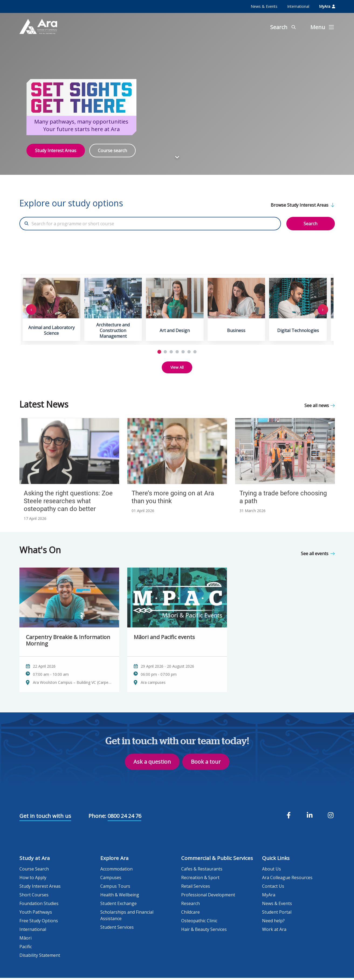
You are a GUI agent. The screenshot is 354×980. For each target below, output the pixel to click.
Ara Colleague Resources (287, 880)
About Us (271, 871)
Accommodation (116, 871)
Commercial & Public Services (217, 860)
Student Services (117, 929)
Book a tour (206, 773)
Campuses (111, 880)
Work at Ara (274, 931)
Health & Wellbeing (120, 897)
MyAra (327, 6)
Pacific (26, 949)
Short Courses (34, 897)
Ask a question (152, 773)
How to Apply (33, 880)
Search (310, 224)
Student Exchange (118, 906)
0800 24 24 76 (124, 818)
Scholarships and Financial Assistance (127, 917)
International (298, 6)
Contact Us (273, 888)
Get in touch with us (45, 818)
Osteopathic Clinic (199, 923)
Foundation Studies (39, 906)
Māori (25, 940)
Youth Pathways (36, 914)
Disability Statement (40, 957)
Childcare (190, 914)
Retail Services (196, 888)
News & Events (264, 6)
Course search (112, 151)
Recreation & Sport (200, 880)
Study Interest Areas (56, 151)
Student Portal (277, 914)
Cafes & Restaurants (202, 871)
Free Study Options (39, 923)
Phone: (97, 818)
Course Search (34, 871)
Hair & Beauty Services (204, 931)
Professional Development (208, 897)
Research (190, 906)
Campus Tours (115, 888)
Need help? (273, 923)
